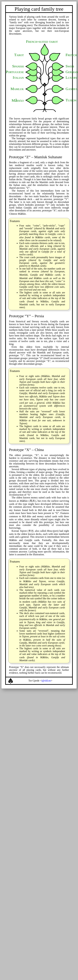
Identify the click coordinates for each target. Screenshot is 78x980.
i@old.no (46, 681)
